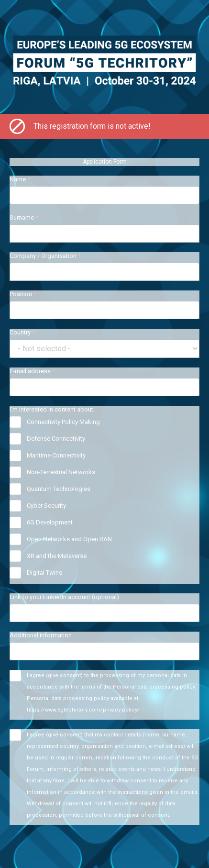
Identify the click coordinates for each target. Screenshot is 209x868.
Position (23, 294)
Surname (24, 217)
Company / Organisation (45, 256)
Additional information (41, 635)
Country (22, 332)
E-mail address (32, 371)
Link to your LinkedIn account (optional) (64, 597)
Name (20, 179)
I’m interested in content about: (52, 409)
